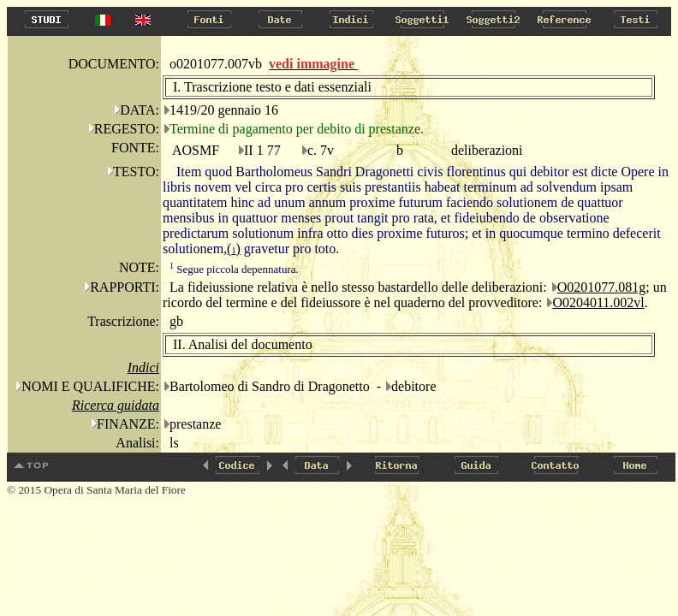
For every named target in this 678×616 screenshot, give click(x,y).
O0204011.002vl (598, 302)
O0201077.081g (602, 287)
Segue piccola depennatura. (234, 269)
